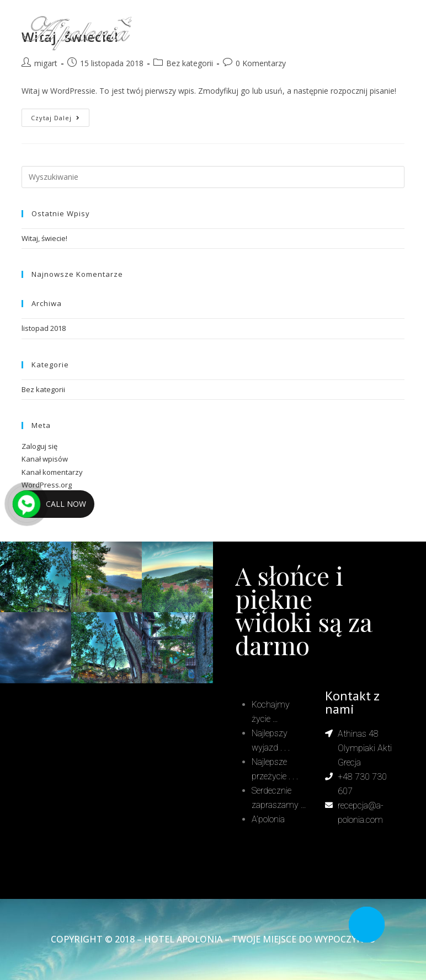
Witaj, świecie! (44, 238)
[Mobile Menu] (382, 33)
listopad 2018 (44, 328)
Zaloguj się (39, 446)
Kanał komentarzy (52, 472)
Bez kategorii (43, 389)
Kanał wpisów (45, 459)
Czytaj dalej (60, 115)
